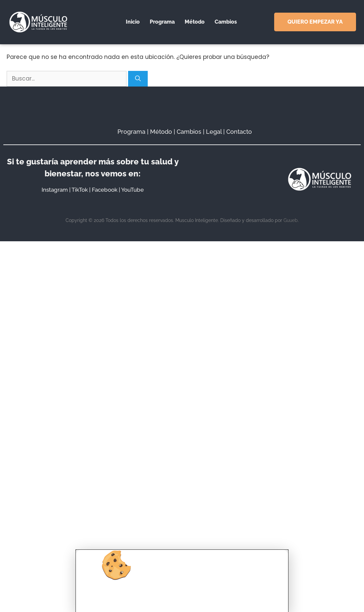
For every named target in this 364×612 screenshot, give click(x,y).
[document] (182, 306)
